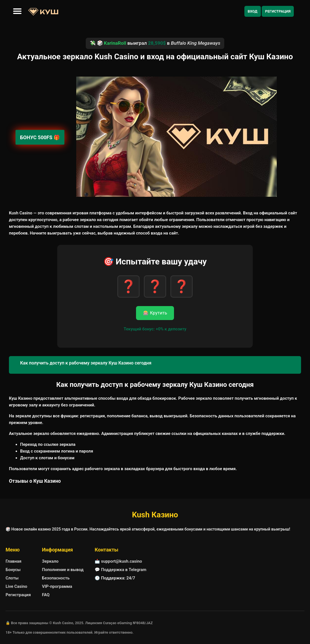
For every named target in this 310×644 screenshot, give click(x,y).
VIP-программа (57, 586)
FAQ (46, 595)
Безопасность (56, 578)
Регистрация (278, 11)
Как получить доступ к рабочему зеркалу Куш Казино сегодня (86, 363)
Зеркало (50, 561)
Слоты (12, 578)
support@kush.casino (122, 561)
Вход (253, 11)
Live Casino (16, 586)
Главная (14, 561)
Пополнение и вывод (63, 570)
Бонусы (13, 570)
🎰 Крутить (155, 313)
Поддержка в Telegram (124, 570)
